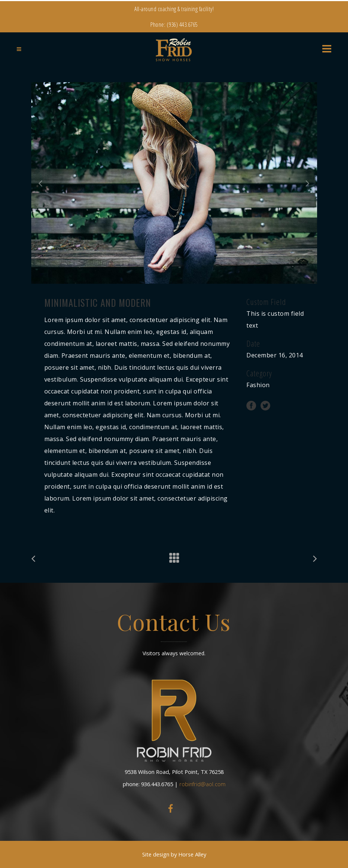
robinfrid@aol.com (202, 784)
